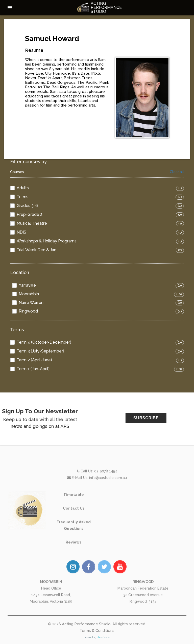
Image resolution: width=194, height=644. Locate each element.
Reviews (74, 560)
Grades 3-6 (27, 206)
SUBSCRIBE (164, 418)
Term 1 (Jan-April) (33, 369)
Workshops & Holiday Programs (47, 241)
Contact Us (74, 526)
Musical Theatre (32, 223)
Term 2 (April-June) (34, 360)
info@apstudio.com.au (108, 495)
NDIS (21, 232)
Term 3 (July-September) (40, 351)
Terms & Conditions (97, 631)
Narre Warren (31, 303)
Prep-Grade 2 (30, 214)
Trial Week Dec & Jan (37, 250)
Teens (22, 197)
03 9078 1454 (106, 489)
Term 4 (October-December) (44, 342)
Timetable (74, 512)
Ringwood (28, 311)
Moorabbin (29, 294)
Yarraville (27, 285)
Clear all (177, 172)
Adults (23, 188)
